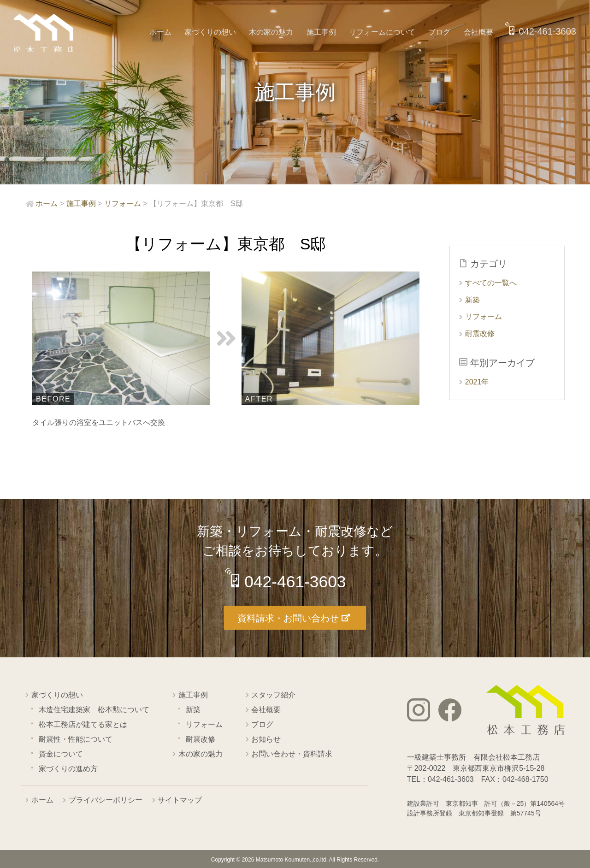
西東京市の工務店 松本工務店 (46, 34)
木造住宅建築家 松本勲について (94, 709)
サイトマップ (180, 800)
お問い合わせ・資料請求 (292, 753)
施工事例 (325, 32)
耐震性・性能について (76, 739)
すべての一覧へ (491, 283)
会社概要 (478, 32)
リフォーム (484, 316)
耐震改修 (480, 334)
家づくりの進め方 (68, 768)
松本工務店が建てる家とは (83, 724)
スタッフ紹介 (273, 694)
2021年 (477, 382)
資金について (61, 753)
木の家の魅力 (276, 32)
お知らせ (266, 739)
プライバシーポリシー (106, 800)
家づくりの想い (217, 32)
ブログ (441, 32)
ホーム (168, 32)
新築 (472, 300)
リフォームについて (385, 32)
